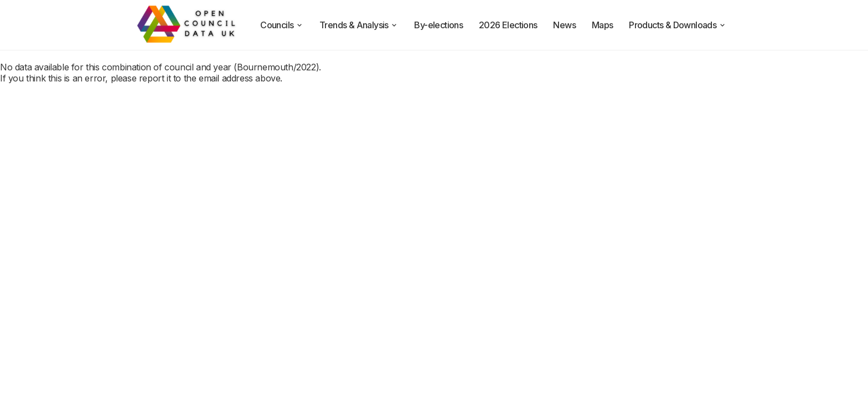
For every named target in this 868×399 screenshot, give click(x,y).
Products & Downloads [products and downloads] (678, 25)
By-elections (438, 25)
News (564, 25)
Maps (603, 25)
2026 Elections (508, 25)
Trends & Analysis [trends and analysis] (359, 25)
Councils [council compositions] (282, 25)
